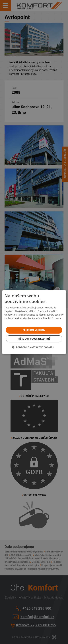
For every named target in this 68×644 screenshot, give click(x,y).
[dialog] (34, 322)
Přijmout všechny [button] (34, 330)
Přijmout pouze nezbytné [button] (34, 339)
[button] (34, 347)
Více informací (12, 322)
